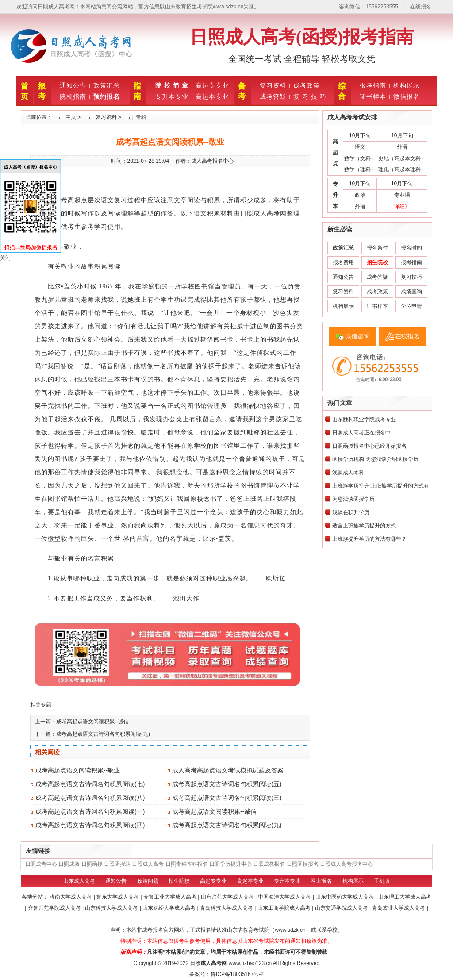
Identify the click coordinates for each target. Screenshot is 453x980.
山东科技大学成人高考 (112, 908)
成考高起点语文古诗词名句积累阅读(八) (90, 798)
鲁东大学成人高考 (118, 897)
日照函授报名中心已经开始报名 (369, 446)
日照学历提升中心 (230, 864)
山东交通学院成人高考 (342, 908)
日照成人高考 (148, 864)
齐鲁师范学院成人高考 (55, 908)
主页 (71, 117)
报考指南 (373, 85)
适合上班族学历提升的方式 (364, 526)
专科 (141, 117)
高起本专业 (212, 96)
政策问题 (148, 881)
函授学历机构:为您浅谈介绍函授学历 (375, 459)
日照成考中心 (41, 864)
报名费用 (343, 262)
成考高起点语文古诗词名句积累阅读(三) (227, 798)
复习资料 (273, 85)
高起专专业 (212, 85)
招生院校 (179, 881)
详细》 (402, 207)
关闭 (5, 258)
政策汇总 (107, 85)
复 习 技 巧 (310, 96)
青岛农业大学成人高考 (399, 908)
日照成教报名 (269, 864)
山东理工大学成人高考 (405, 897)
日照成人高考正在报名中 (361, 433)
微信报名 (407, 96)
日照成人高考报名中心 (346, 864)
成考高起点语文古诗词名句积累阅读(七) (90, 784)
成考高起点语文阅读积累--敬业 (78, 770)
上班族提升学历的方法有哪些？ (369, 539)
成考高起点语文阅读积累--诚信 (92, 722)
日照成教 (69, 864)
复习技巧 (411, 277)
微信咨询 (357, 336)
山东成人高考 (79, 881)
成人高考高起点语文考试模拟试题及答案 (228, 770)
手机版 (382, 881)
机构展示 (407, 85)
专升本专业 (172, 96)
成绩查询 (411, 292)
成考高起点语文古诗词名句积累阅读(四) (90, 825)
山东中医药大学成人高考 (345, 897)
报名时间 (411, 248)
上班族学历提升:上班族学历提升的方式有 (381, 486)
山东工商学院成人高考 (285, 908)
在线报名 (421, 7)
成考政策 (307, 85)
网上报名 (321, 881)
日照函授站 (117, 864)
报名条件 (377, 248)
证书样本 (373, 96)
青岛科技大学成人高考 (227, 908)
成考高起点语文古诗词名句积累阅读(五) (227, 784)
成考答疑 (273, 96)
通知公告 (73, 85)
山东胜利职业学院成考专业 (364, 419)
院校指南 (73, 96)
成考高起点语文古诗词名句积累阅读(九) (103, 734)
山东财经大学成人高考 (170, 908)
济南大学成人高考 (71, 897)
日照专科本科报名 (187, 864)
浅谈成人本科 (348, 473)
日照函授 (92, 864)
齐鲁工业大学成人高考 (171, 897)
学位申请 (411, 306)
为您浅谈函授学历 (353, 499)
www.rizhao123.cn (250, 963)
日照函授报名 (303, 864)
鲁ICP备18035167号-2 (237, 974)
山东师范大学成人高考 (228, 897)
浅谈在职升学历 (351, 512)
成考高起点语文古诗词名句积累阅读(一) (90, 811)
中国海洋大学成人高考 (285, 897)
